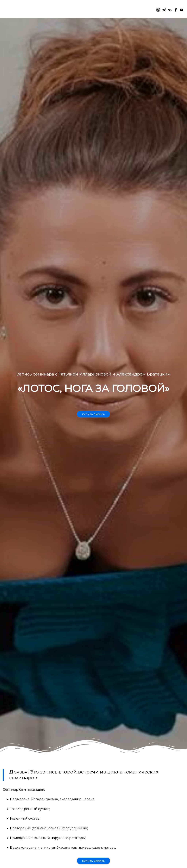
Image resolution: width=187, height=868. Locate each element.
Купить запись (93, 414)
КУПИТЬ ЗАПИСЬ (93, 861)
